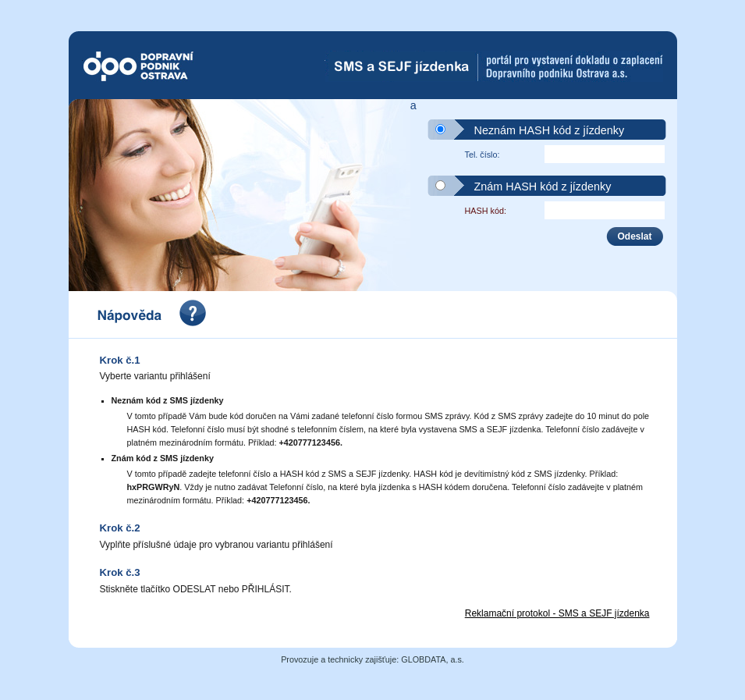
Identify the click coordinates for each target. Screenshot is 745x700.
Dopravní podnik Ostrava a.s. (167, 66)
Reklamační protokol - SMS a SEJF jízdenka (557, 613)
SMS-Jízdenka (494, 66)
